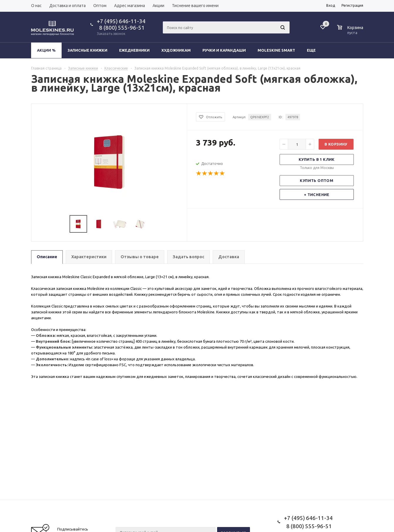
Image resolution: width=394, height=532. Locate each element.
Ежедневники (134, 50)
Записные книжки (87, 50)
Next (180, 224)
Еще (314, 50)
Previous (39, 224)
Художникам (176, 50)
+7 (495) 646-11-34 (121, 21)
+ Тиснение (317, 195)
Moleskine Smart (276, 50)
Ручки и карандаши (224, 50)
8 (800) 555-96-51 (121, 28)
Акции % (46, 50)
